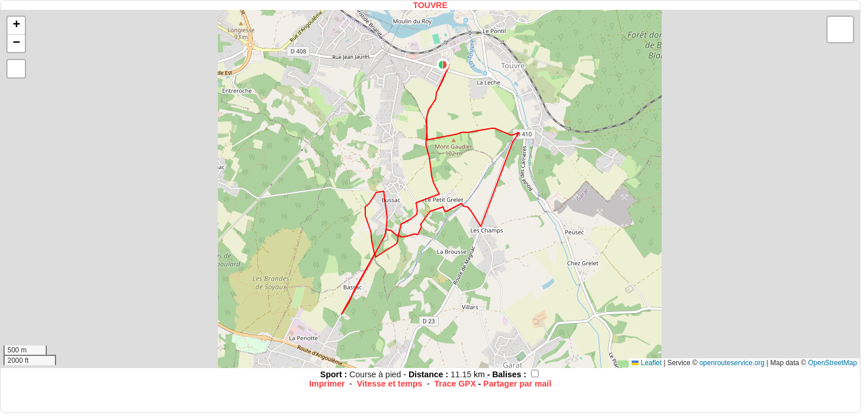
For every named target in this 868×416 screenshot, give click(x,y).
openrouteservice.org (732, 363)
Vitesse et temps (389, 384)
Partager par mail (517, 384)
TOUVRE (431, 5)
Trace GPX (455, 384)
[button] (443, 65)
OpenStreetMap (832, 363)
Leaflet (646, 363)
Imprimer (327, 384)
